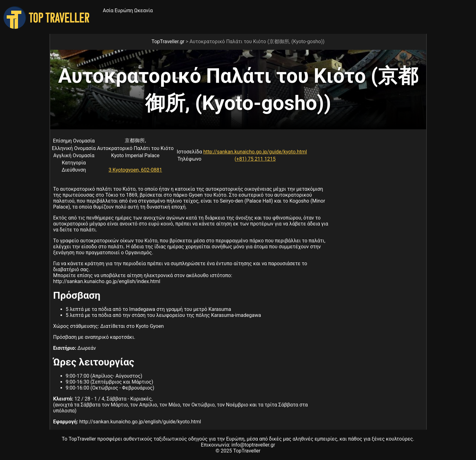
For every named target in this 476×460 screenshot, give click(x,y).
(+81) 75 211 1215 (255, 159)
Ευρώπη (124, 10)
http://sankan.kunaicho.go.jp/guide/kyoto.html (255, 152)
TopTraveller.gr (168, 41)
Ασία (108, 10)
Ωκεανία (143, 10)
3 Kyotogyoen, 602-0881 (135, 170)
